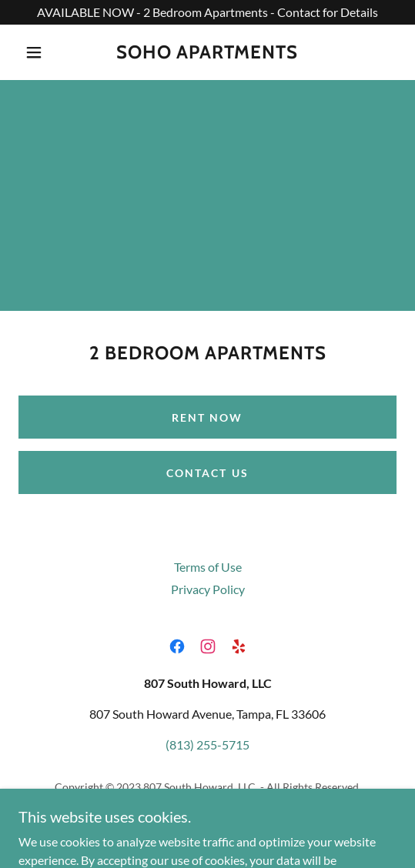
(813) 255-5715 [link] (207, 744)
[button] (37, 52)
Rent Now (207, 417)
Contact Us (207, 473)
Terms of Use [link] (208, 567)
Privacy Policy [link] (208, 589)
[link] (207, 53)
